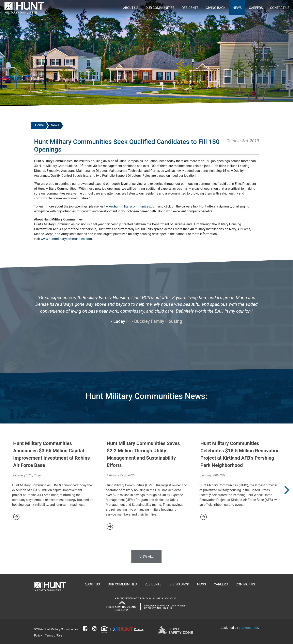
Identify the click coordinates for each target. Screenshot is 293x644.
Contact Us (280, 8)
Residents (190, 8)
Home (39, 125)
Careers (256, 8)
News (237, 8)
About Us (131, 8)
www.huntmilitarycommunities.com (132, 206)
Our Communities (160, 8)
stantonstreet (249, 628)
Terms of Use (54, 636)
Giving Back (216, 8)
